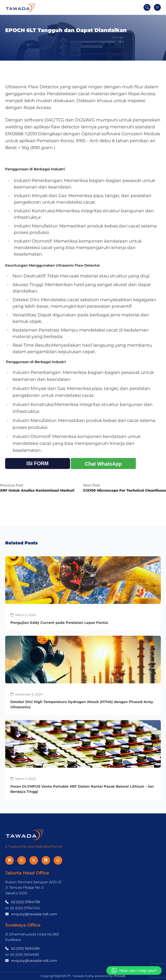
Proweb (120, 976)
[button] (134, 970)
